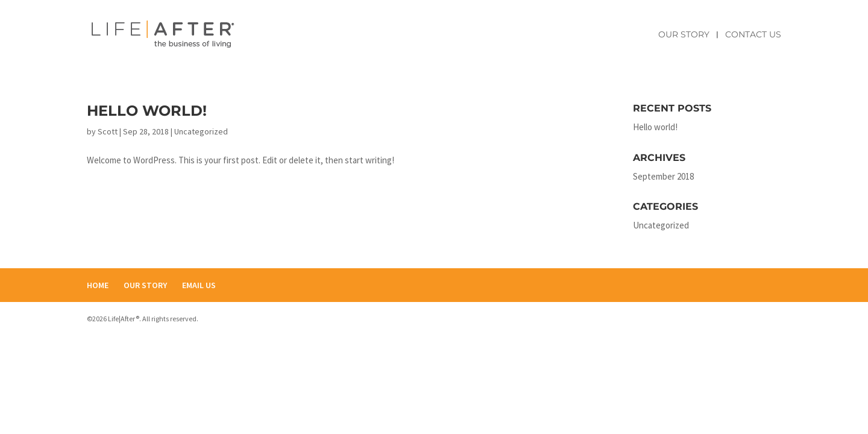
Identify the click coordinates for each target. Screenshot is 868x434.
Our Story (684, 35)
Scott (108, 131)
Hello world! (147, 111)
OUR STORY (145, 285)
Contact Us (753, 35)
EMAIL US (199, 285)
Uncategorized (201, 131)
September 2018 (663, 176)
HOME (98, 285)
